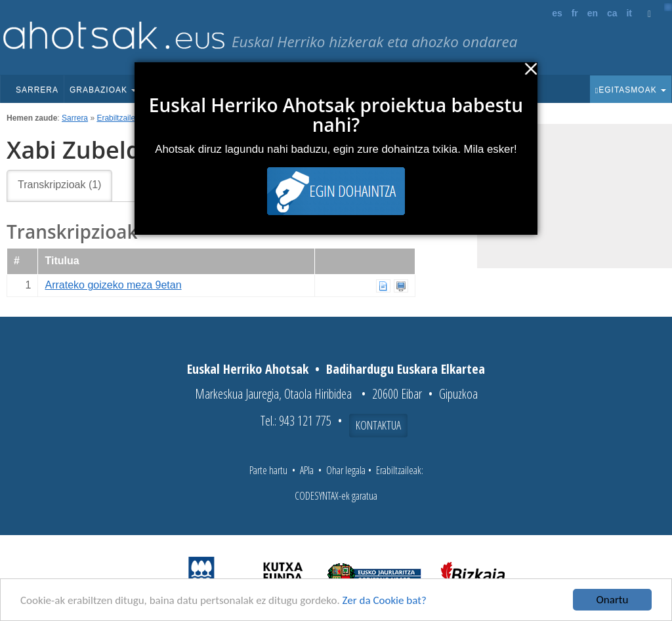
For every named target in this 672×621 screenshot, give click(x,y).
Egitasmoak (631, 90)
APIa (307, 470)
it (629, 13)
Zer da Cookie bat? (385, 601)
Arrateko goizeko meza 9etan (113, 285)
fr (575, 13)
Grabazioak (103, 90)
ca (612, 13)
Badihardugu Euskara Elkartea (406, 369)
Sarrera (37, 90)
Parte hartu (268, 470)
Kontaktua (378, 425)
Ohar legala (346, 470)
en (593, 13)
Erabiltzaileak (120, 118)
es (557, 13)
